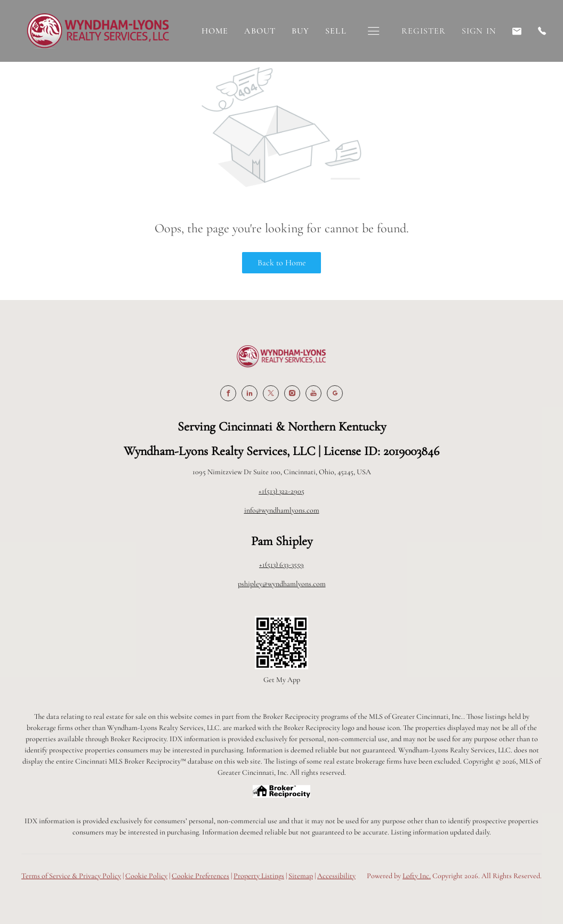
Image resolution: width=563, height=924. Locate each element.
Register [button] (424, 31)
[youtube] (313, 393)
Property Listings (259, 876)
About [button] (260, 31)
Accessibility (336, 876)
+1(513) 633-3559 (281, 565)
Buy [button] (300, 31)
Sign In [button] (479, 31)
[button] (374, 31)
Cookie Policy (146, 876)
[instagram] (292, 393)
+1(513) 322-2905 (281, 491)
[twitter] (271, 393)
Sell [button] (336, 31)
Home (215, 31)
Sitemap (301, 876)
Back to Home (282, 263)
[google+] (335, 393)
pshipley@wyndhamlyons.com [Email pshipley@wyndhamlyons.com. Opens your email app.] (282, 584)
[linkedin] (250, 393)
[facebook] (228, 393)
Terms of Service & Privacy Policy (71, 876)
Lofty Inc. (417, 876)
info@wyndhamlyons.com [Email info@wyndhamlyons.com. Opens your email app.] (282, 510)
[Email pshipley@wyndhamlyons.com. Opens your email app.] (517, 31)
